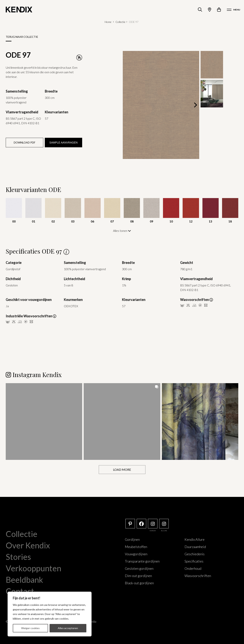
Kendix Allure (195, 539)
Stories (18, 557)
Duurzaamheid (195, 546)
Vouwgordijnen (136, 554)
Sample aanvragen (63, 143)
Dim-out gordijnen (138, 575)
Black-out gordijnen (139, 583)
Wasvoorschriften (198, 575)
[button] (44, 421)
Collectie (120, 22)
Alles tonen (122, 231)
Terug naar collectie (22, 37)
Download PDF (24, 142)
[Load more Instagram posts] (122, 469)
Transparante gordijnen (142, 561)
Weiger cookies (30, 628)
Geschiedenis (195, 554)
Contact (20, 591)
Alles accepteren (68, 628)
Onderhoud (193, 568)
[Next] (195, 105)
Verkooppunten (33, 568)
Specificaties (194, 561)
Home (108, 22)
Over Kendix (28, 545)
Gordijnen (132, 539)
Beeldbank (24, 580)
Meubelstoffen (136, 546)
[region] (50, 614)
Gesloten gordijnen (139, 568)
